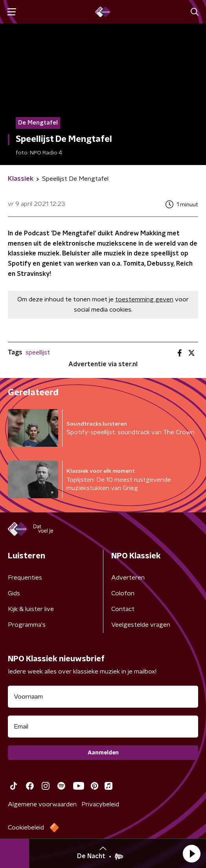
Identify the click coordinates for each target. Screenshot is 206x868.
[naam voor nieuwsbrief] (103, 697)
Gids (14, 593)
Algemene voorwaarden (42, 804)
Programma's (27, 625)
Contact (123, 609)
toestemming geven (144, 299)
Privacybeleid (100, 804)
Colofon (123, 593)
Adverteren (128, 578)
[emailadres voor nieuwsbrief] (103, 727)
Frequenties (25, 578)
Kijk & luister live (31, 609)
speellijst (38, 352)
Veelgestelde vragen (141, 625)
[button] (191, 853)
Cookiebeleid (26, 828)
